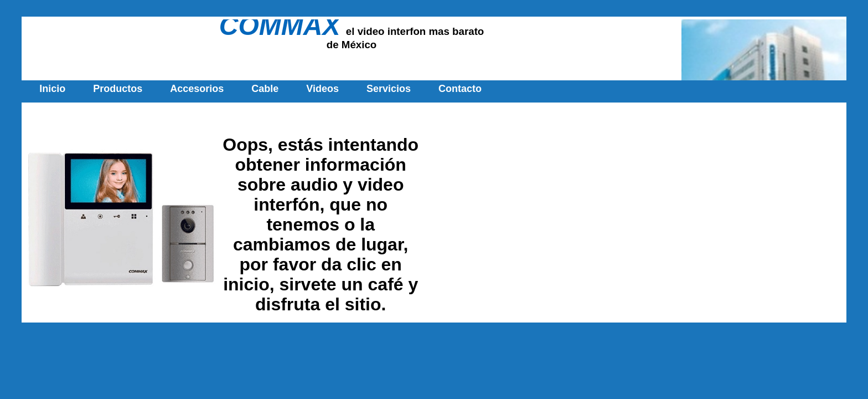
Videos (322, 89)
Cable (265, 89)
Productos (118, 89)
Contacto (460, 89)
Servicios (389, 89)
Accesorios (197, 89)
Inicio (52, 89)
